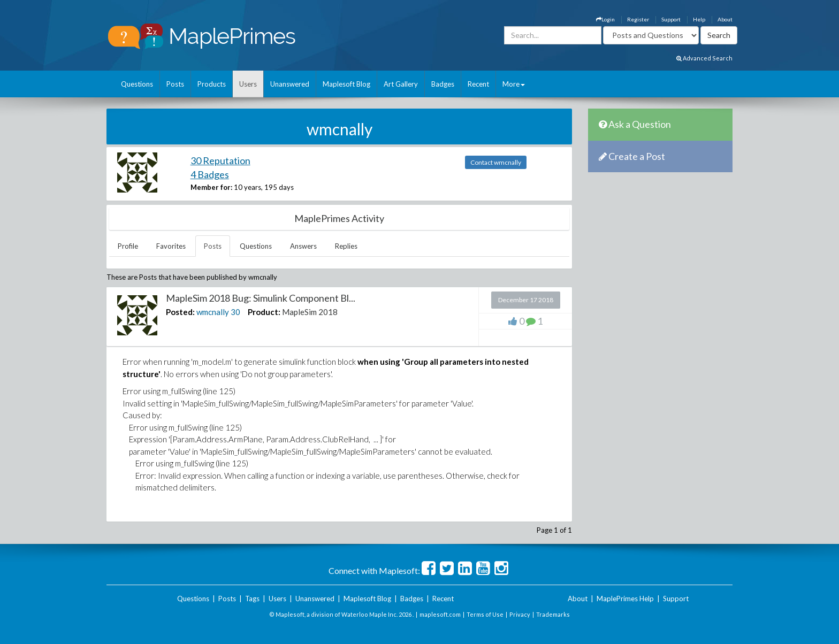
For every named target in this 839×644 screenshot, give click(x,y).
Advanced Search (704, 58)
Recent (478, 84)
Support (671, 19)
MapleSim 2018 (310, 312)
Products (212, 84)
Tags (252, 599)
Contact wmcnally (496, 162)
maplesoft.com (440, 614)
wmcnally (213, 312)
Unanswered (290, 84)
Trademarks (553, 614)
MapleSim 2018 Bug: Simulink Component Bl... (261, 298)
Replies (346, 246)
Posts (175, 84)
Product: (264, 312)
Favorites (171, 246)
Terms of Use (485, 614)
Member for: (211, 187)
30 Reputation (220, 160)
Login (605, 19)
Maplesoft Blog (346, 84)
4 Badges (210, 174)
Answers (303, 246)
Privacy (520, 614)
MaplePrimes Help (625, 599)
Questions (137, 84)
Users (248, 84)
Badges (443, 84)
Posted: (180, 312)
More (514, 84)
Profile (128, 246)
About (725, 19)
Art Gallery (401, 84)
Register (638, 19)
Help (699, 19)
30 (235, 312)
